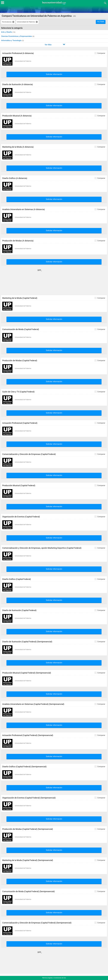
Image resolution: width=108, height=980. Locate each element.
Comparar (100, 53)
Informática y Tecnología (11, 40)
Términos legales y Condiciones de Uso (54, 978)
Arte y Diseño (7, 32)
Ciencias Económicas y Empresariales (17, 36)
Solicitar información (54, 74)
